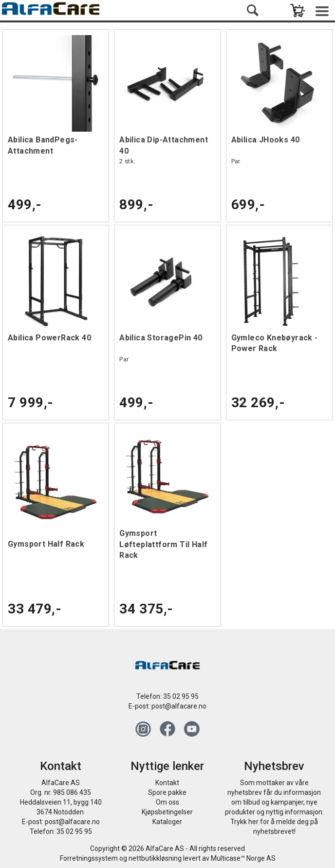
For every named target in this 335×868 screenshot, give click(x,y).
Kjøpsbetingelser (167, 812)
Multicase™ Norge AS (243, 858)
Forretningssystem (89, 858)
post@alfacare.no (179, 706)
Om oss (167, 802)
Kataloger (167, 822)
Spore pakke (167, 792)
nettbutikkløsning (155, 858)
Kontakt (167, 783)
